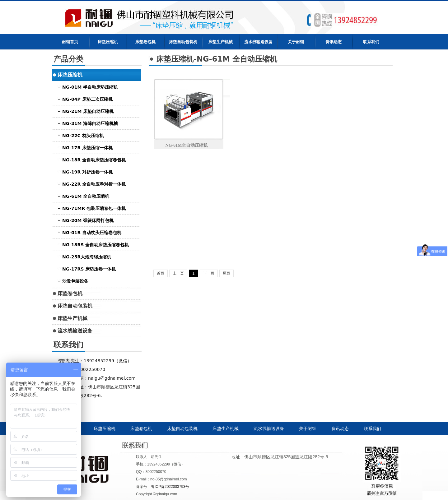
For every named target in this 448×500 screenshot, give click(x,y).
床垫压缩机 (108, 42)
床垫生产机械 (221, 42)
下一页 (209, 273)
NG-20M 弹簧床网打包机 (88, 220)
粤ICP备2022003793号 (170, 487)
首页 (161, 273)
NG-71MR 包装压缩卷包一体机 (94, 208)
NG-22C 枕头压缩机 (83, 136)
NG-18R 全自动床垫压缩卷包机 (94, 160)
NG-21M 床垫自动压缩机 (88, 111)
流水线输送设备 (258, 42)
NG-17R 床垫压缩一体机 (87, 148)
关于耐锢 (296, 42)
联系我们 (371, 42)
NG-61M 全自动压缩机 (86, 196)
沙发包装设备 (75, 281)
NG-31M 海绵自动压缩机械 (90, 123)
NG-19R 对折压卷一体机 (87, 172)
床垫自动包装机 (183, 42)
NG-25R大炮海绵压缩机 (87, 257)
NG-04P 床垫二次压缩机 (87, 99)
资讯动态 (334, 42)
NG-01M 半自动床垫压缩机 (90, 87)
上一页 (178, 273)
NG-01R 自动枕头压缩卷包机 (92, 233)
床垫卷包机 (145, 42)
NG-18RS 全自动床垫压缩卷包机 (96, 245)
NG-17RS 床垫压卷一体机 (89, 269)
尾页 (226, 273)
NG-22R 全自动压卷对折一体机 (94, 184)
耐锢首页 (70, 42)
